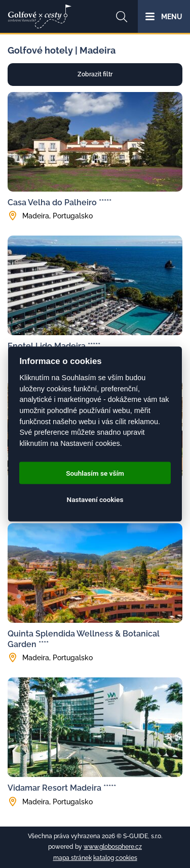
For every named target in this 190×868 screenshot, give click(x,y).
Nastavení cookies (95, 499)
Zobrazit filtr (95, 74)
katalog (104, 858)
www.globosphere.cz (113, 847)
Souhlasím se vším (95, 473)
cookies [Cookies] (126, 858)
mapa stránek (72, 858)
